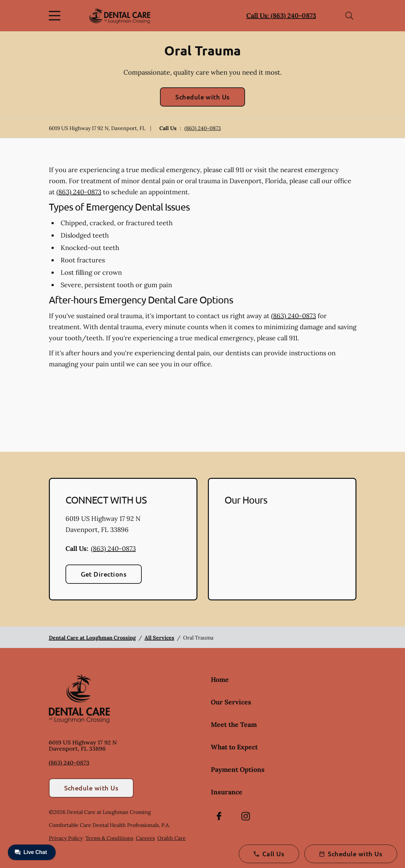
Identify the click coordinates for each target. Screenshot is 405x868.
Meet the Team (234, 724)
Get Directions (104, 574)
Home (220, 679)
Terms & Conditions (109, 838)
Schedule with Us (202, 97)
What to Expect (234, 747)
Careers (145, 838)
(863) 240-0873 (203, 128)
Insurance (227, 792)
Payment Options (238, 769)
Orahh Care (172, 838)
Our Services (231, 702)
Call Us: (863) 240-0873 (281, 15)
